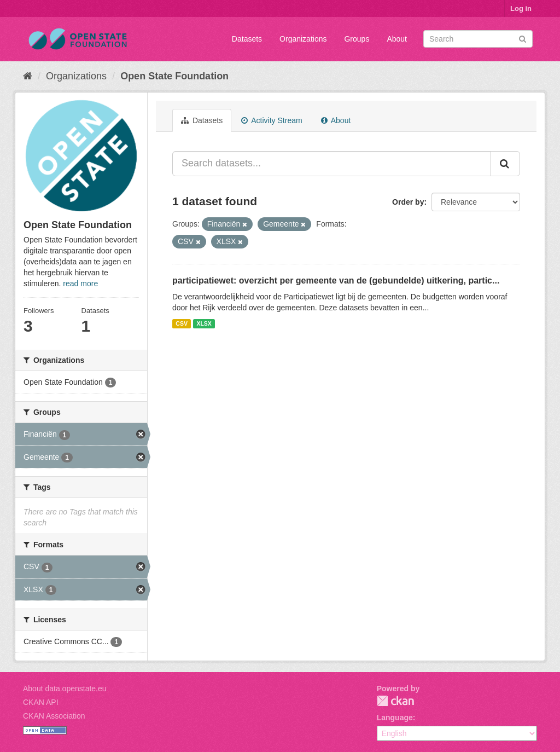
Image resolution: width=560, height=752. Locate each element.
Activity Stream (272, 120)
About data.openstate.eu (65, 689)
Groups (357, 39)
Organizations (303, 39)
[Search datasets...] (332, 164)
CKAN (395, 701)
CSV (182, 323)
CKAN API (41, 702)
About (397, 39)
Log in (521, 8)
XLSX (204, 323)
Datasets (247, 39)
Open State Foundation (174, 76)
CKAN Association (54, 716)
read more (80, 284)
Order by (408, 202)
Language (395, 718)
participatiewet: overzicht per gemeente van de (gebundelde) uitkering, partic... (336, 280)
